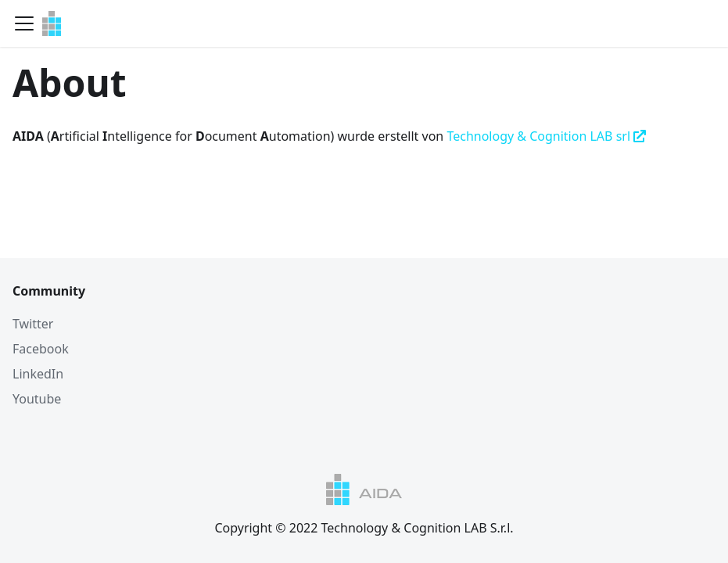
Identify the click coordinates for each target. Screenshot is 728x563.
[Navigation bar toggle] (24, 23)
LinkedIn (38, 374)
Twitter (33, 324)
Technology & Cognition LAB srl (546, 136)
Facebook (41, 349)
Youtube (37, 399)
